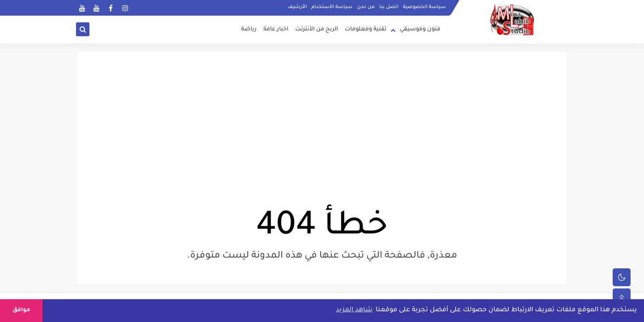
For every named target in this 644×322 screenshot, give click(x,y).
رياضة (249, 30)
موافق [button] (21, 310)
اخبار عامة (276, 30)
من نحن (366, 7)
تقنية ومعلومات (366, 30)
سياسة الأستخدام (332, 7)
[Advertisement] (322, 140)
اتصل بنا (389, 7)
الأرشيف (297, 7)
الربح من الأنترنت (317, 30)
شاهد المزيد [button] (354, 310)
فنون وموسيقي (420, 30)
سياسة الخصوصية (424, 7)
